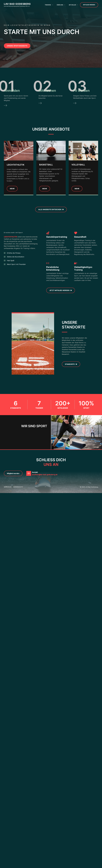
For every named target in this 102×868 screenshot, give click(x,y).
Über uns (62, 5)
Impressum (8, 487)
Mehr (12, 189)
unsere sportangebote (17, 46)
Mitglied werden (89, 5)
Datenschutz (18, 487)
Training (50, 5)
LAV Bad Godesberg (17, 4)
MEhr (45, 189)
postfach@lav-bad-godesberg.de (45, 475)
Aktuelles (74, 5)
